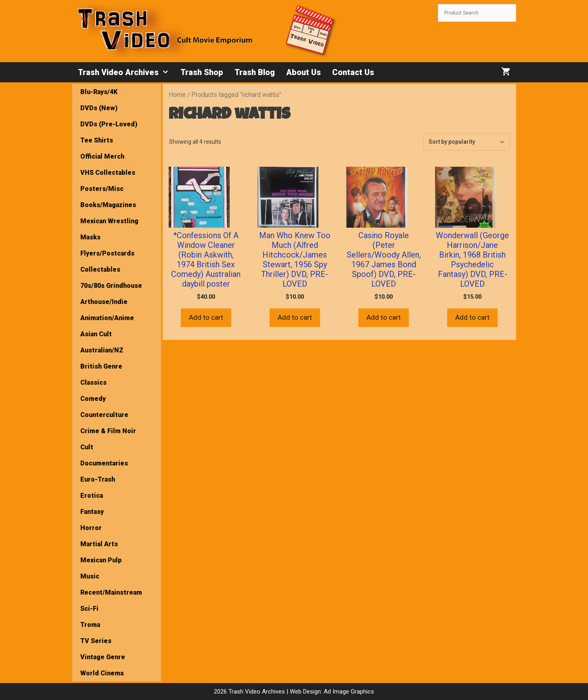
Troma (90, 625)
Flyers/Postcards (107, 253)
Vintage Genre (103, 657)
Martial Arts (99, 544)
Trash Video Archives (126, 72)
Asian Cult (96, 334)
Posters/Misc (102, 189)
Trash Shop (202, 72)
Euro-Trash (98, 479)
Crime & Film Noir (108, 431)
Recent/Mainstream (111, 592)
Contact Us (353, 72)
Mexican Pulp (101, 560)
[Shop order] (467, 142)
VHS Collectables (108, 173)
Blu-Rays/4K (99, 92)
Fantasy (92, 512)
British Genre (101, 366)
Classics (93, 382)
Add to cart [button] (206, 317)
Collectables (100, 269)
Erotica (92, 496)
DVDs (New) (99, 108)
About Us (303, 72)
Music (90, 576)
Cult (87, 447)
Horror (91, 528)
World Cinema (102, 673)
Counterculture (104, 415)
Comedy (93, 399)
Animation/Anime (107, 318)
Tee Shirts (97, 140)
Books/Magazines (108, 205)
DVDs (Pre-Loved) (109, 124)
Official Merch (102, 156)
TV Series (96, 641)
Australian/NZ (102, 350)
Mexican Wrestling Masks (109, 229)
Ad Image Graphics (348, 692)
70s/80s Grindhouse (111, 286)
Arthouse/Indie (104, 302)
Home (177, 95)
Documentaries (104, 463)
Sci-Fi (89, 609)
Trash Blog (255, 72)
